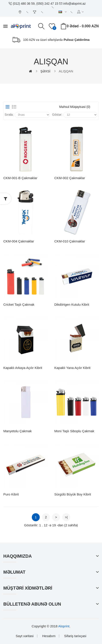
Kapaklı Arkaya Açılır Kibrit (23, 368)
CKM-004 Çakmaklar (19, 241)
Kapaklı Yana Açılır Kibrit (72, 368)
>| (66, 517)
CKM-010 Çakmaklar (70, 241)
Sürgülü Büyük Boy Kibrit (73, 494)
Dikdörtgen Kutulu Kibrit (72, 304)
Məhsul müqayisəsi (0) (75, 107)
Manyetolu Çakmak (17, 431)
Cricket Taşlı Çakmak (19, 304)
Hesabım (49, 636)
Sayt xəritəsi (25, 636)
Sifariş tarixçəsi (75, 636)
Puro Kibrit (11, 494)
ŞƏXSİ (45, 71)
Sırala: (9, 115)
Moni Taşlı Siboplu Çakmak (74, 431)
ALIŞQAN (66, 71)
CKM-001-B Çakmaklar (20, 178)
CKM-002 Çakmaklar (70, 178)
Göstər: (57, 115)
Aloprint (64, 626)
